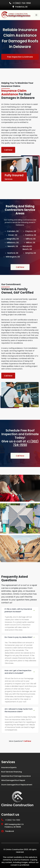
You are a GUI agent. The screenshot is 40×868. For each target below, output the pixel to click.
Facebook (8, 831)
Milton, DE (31, 253)
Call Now (8, 160)
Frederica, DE (20, 7)
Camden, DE (13, 241)
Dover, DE (13, 245)
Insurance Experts (9, 767)
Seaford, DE (13, 263)
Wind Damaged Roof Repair (13, 780)
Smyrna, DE (31, 263)
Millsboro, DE (13, 253)
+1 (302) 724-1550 (26, 453)
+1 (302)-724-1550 (20, 3)
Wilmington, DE (13, 267)
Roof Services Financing (12, 772)
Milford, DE (31, 249)
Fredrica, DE (31, 245)
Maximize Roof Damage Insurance (16, 776)
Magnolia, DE (13, 249)
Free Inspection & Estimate (20, 57)
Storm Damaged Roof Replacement (17, 785)
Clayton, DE (31, 241)
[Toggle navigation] (36, 15)
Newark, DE (13, 256)
